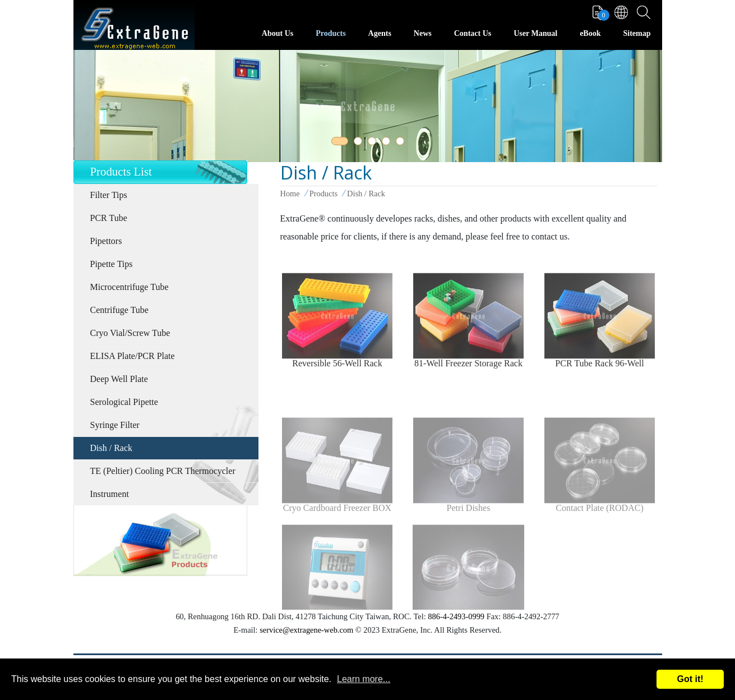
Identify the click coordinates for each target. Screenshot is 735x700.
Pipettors (106, 241)
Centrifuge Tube (119, 310)
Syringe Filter (115, 425)
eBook (590, 33)
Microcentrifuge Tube (130, 287)
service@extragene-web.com (306, 630)
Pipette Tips (112, 264)
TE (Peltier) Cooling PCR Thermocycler (163, 471)
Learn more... (364, 679)
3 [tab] (374, 143)
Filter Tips (109, 195)
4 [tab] (388, 143)
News (423, 33)
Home (290, 194)
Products (330, 33)
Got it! (690, 679)
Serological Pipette (124, 402)
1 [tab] (338, 143)
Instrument (110, 494)
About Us (278, 33)
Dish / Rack (112, 448)
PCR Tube (109, 218)
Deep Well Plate (119, 379)
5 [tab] (402, 143)
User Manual (535, 33)
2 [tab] (360, 143)
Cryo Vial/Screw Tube (130, 333)
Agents (380, 33)
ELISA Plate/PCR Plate (133, 356)
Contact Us (473, 33)
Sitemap (637, 33)
